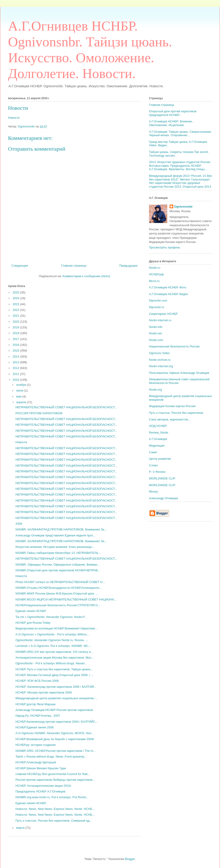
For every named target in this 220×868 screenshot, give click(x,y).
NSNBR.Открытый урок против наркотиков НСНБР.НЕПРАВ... (58, 570)
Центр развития (160, 459)
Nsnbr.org (155, 390)
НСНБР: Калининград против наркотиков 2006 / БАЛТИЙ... (56, 687)
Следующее (20, 266)
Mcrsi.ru (154, 281)
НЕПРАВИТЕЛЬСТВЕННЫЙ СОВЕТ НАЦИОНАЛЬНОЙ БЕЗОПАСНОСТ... (66, 407)
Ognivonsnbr (183, 207)
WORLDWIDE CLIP (162, 478)
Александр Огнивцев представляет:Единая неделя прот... (55, 535)
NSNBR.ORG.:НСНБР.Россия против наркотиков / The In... (55, 751)
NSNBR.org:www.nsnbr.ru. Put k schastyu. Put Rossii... (52, 797)
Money (153, 492)
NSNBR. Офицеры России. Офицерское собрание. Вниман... (58, 565)
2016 (16, 345)
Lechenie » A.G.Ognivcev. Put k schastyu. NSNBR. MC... (53, 646)
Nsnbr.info (156, 327)
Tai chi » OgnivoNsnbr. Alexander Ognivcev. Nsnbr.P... (51, 617)
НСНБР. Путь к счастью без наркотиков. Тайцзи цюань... (54, 669)
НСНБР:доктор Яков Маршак (35, 704)
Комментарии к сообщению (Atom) (86, 276)
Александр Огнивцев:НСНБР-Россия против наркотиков (54, 710)
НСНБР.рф (156, 274)
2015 (16, 351)
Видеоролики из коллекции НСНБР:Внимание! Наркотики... (56, 628)
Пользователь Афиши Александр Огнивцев (179, 373)
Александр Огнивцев (163, 498)
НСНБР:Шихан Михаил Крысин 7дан (41, 768)
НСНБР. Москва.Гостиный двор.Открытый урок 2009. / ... (54, 675)
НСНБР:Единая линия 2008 (34, 727)
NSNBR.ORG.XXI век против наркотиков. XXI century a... (54, 652)
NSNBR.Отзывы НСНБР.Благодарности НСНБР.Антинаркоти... (58, 588)
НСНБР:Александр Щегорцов (36, 762)
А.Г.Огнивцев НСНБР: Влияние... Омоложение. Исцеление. (172, 123)
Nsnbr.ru (155, 268)
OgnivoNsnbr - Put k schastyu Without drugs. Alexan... (51, 663)
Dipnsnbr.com (158, 300)
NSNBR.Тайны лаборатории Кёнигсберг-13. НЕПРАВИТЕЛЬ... (58, 553)
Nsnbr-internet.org (161, 366)
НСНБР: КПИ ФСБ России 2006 (37, 681)
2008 (19, 524)
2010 (16, 380)
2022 (16, 310)
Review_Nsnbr (159, 433)
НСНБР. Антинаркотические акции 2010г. (43, 786)
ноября (22, 385)
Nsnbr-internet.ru (160, 320)
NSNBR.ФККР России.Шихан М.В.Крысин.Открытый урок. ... (57, 593)
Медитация (157, 446)
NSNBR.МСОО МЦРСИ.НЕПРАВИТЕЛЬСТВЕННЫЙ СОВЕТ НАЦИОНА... (66, 599)
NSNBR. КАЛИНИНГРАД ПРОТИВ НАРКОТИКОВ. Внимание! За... (61, 529)
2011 (16, 374)
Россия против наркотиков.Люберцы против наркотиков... (55, 780)
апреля (22, 402)
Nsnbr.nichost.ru (160, 360)
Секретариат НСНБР (163, 314)
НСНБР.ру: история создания (35, 745)
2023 (16, 304)
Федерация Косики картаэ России (172, 406)
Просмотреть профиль (165, 247)
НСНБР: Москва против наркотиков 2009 (43, 692)
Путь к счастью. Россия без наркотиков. (176, 413)
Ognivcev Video (159, 353)
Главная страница (74, 266)
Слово (153, 465)
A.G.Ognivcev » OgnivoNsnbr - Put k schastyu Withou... (52, 634)
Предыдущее (128, 266)
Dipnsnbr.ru (157, 307)
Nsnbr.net (155, 333)
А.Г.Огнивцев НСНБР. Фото (168, 287)
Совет (153, 452)
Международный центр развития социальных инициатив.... (56, 698)
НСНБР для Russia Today (33, 623)
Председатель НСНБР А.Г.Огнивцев (40, 791)
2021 (16, 316)
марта (21, 828)
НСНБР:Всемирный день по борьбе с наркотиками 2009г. (55, 739)
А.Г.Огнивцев (158, 439)
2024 (16, 298)
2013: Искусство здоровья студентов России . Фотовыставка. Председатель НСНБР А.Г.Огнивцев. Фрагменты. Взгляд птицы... (180, 166)
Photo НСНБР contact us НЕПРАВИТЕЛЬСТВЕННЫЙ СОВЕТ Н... (60, 582)
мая (19, 396)
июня (20, 390)
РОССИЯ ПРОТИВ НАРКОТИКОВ (39, 413)
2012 (16, 368)
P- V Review (157, 472)
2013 (16, 362)
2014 (16, 356)
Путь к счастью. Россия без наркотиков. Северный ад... (54, 821)
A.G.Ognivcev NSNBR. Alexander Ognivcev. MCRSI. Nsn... (55, 733)
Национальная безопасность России (174, 346)
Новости (18, 108)
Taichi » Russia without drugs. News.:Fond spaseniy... (51, 757)
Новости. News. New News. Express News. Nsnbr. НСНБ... (55, 809)
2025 (16, 292)
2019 (16, 327)
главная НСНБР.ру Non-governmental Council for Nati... (53, 774)
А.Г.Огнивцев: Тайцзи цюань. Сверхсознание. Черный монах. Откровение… (180, 134)
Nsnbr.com (156, 340)
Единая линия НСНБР (31, 611)
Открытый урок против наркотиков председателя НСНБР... (173, 113)
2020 (16, 322)
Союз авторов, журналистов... (170, 419)
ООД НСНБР (158, 426)
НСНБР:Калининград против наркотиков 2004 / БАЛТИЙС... (56, 722)
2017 (16, 339)
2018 (16, 333)
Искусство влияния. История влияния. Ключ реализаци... (55, 547)
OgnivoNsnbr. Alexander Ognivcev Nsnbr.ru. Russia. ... (52, 640)
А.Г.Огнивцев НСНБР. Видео (169, 294)
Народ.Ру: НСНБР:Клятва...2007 (38, 716)
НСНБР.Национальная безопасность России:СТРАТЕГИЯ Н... (58, 605)
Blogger (130, 859)
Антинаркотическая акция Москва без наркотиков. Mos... (54, 658)
